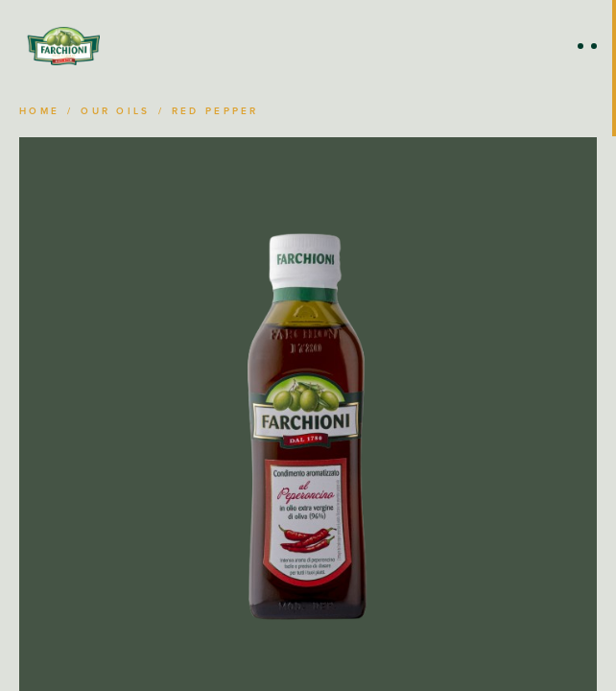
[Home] (63, 46)
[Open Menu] (587, 46)
